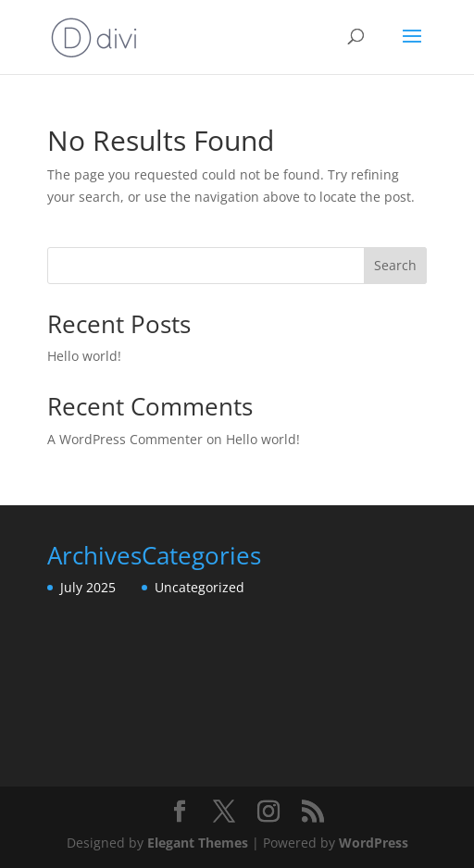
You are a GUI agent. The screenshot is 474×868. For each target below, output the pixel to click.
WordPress (374, 843)
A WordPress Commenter (125, 439)
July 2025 (88, 587)
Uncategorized (200, 587)
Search (395, 265)
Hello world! (84, 356)
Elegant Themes (198, 843)
